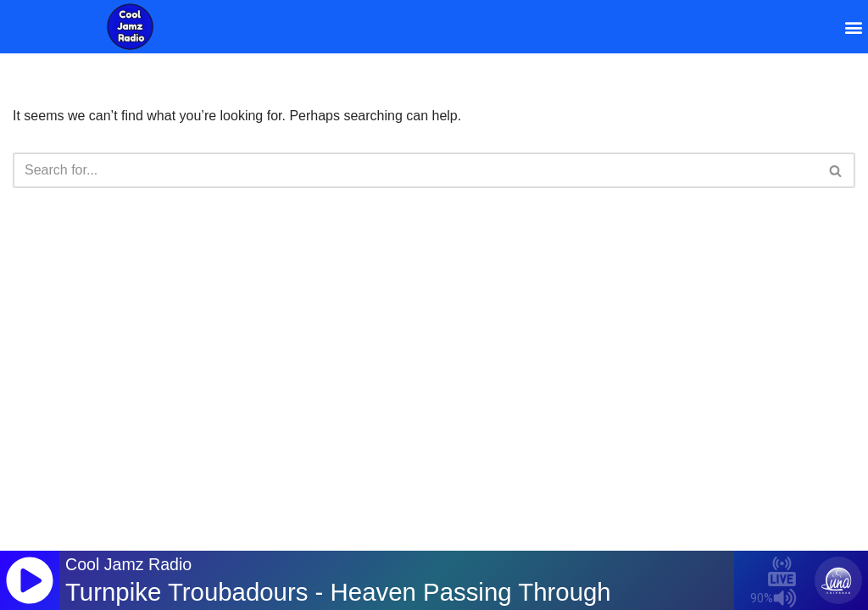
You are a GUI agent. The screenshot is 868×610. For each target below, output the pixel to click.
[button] (854, 27)
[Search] (415, 170)
